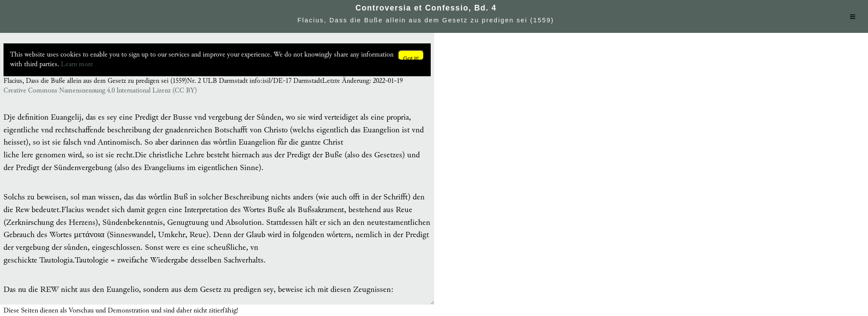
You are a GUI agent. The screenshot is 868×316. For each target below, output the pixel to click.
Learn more (77, 64)
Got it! (411, 58)
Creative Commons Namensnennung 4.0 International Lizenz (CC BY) (100, 91)
